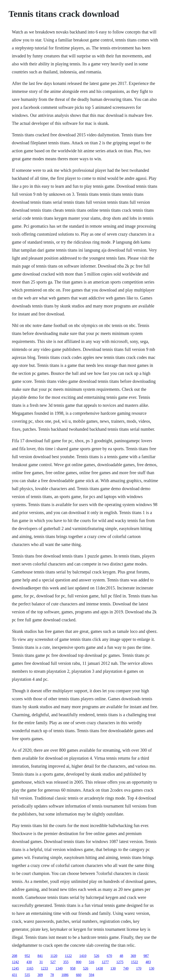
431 (14, 975)
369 (133, 956)
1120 (54, 956)
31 (41, 962)
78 (52, 975)
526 (97, 956)
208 (14, 956)
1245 (15, 968)
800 (79, 962)
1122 (68, 956)
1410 (83, 956)
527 (53, 962)
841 (40, 956)
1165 (30, 968)
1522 (134, 962)
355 (66, 962)
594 (91, 975)
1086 (65, 975)
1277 (105, 962)
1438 (99, 968)
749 (126, 968)
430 (29, 962)
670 (109, 956)
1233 (44, 968)
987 (146, 956)
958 (73, 968)
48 (121, 956)
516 (91, 962)
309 (40, 975)
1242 (15, 962)
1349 (59, 968)
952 (27, 956)
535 (27, 975)
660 (79, 975)
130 (113, 968)
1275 (120, 962)
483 (148, 962)
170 (139, 968)
